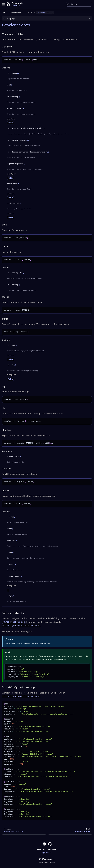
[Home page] (4, 13)
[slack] (44, 845)
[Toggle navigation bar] (4, 4)
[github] (50, 845)
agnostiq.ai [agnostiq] (47, 853)
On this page (9, 19)
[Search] (79, 4)
